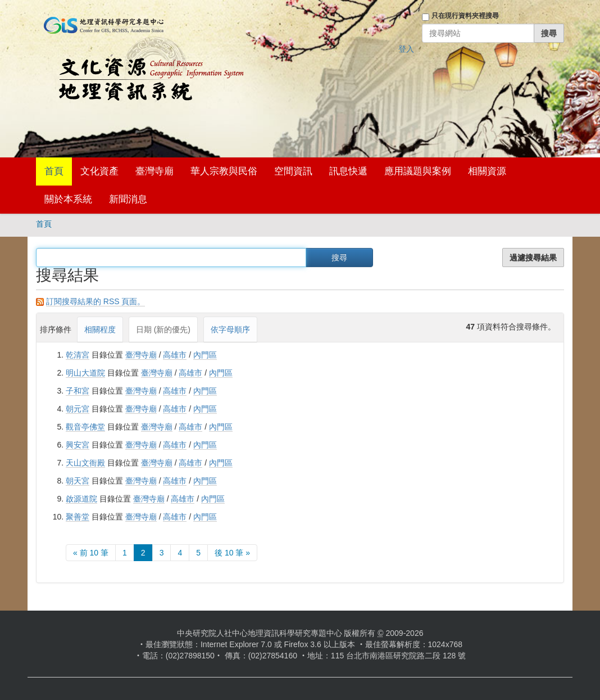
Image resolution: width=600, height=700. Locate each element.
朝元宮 (78, 409)
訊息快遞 (348, 171)
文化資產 (99, 171)
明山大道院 (85, 373)
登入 (406, 49)
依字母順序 (230, 329)
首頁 (54, 171)
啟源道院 (81, 499)
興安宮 (78, 445)
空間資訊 (293, 171)
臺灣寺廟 (154, 171)
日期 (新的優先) (163, 329)
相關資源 (487, 171)
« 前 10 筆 (91, 553)
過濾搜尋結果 (533, 258)
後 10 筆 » (232, 553)
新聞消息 (128, 199)
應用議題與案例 (418, 171)
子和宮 (78, 391)
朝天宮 (78, 481)
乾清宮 (78, 355)
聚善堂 (78, 517)
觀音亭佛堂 (85, 427)
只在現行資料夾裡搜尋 (465, 16)
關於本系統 (68, 199)
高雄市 (175, 355)
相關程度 (100, 329)
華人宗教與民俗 (224, 171)
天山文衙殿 (85, 463)
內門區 (205, 355)
